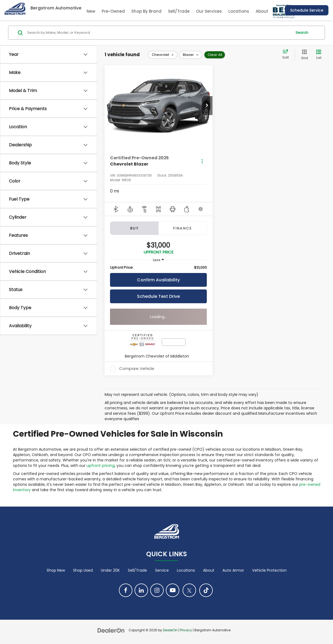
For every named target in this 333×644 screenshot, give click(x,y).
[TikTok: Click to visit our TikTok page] (206, 590)
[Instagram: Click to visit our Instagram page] (157, 590)
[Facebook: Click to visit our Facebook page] (126, 590)
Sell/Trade (179, 11)
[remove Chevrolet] (163, 55)
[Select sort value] (287, 55)
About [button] (262, 11)
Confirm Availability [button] (158, 280)
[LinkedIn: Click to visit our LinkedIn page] (141, 590)
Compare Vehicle (137, 369)
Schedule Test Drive (158, 296)
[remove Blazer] (191, 55)
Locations (239, 11)
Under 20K (110, 570)
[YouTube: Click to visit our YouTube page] (173, 590)
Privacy (186, 630)
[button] (207, 106)
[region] (158, 268)
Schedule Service (307, 10)
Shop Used (83, 570)
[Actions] (202, 161)
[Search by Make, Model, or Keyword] (159, 33)
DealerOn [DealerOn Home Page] (170, 630)
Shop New (56, 570)
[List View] (319, 55)
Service (162, 570)
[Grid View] (303, 55)
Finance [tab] (183, 228)
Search (302, 33)
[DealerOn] (111, 630)
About (209, 570)
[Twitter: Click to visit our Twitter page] (189, 590)
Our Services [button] (209, 11)
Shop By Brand (146, 11)
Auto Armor (233, 570)
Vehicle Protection (269, 570)
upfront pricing (101, 466)
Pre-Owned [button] (113, 11)
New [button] (91, 11)
